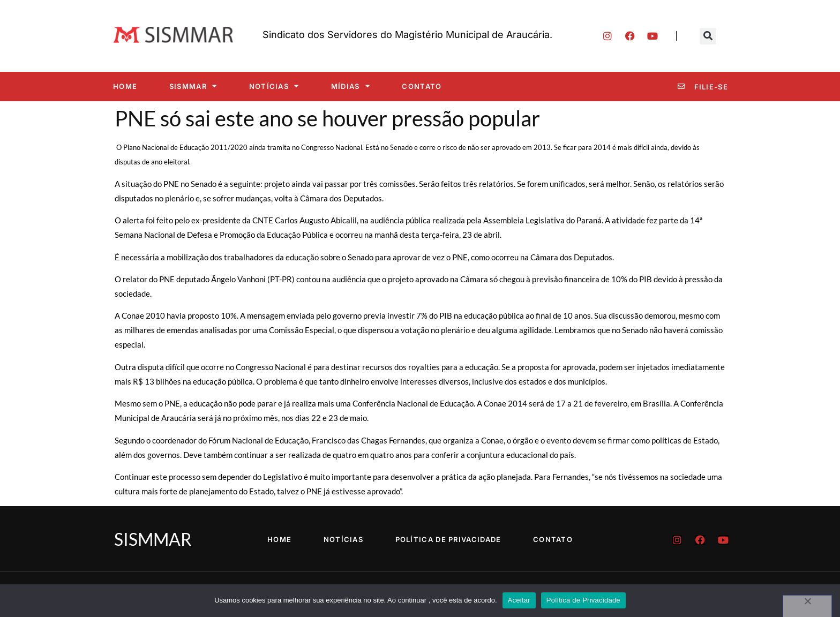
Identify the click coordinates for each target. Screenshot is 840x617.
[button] (708, 36)
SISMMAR (193, 86)
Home (125, 86)
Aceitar (519, 600)
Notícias (274, 86)
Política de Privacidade (448, 539)
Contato (422, 86)
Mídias (351, 86)
